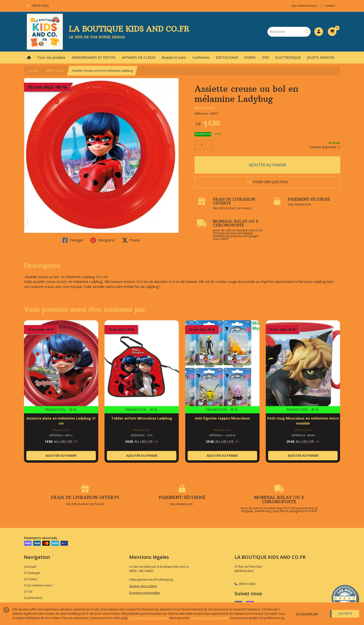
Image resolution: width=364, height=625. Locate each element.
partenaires (33, 598)
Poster (131, 240)
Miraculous (205, 108)
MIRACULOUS (55, 71)
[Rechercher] (307, 32)
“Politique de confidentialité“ (210, 618)
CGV (28, 592)
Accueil (34, 71)
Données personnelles (144, 593)
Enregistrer (103, 240)
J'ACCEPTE (345, 614)
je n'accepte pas (307, 614)
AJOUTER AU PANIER (267, 165)
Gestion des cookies (143, 586)
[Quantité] (204, 145)
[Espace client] (319, 32)
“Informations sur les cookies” (149, 618)
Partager (73, 240)
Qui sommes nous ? (39, 585)
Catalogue (32, 573)
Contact (330, 6)
